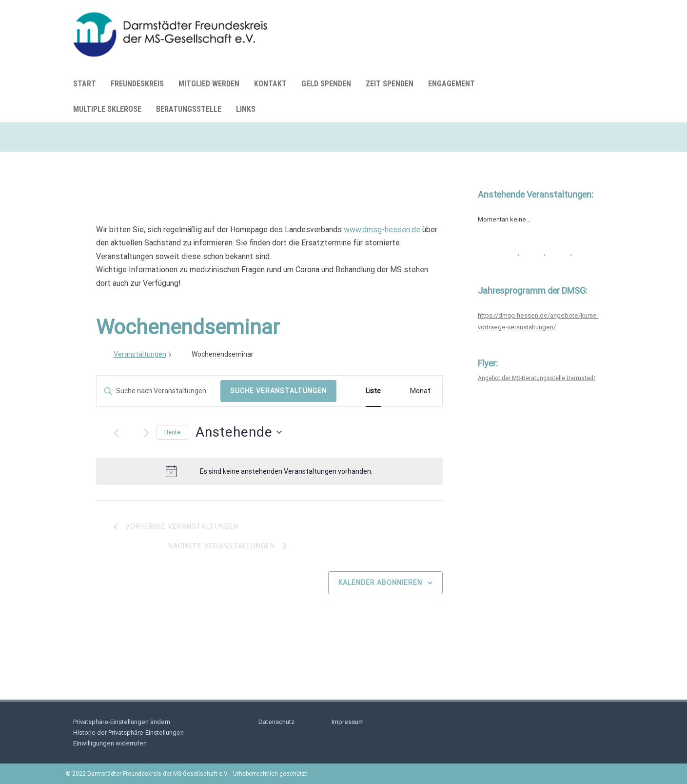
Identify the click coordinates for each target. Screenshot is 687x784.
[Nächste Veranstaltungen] (147, 433)
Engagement (451, 84)
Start (85, 84)
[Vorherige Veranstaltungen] (116, 433)
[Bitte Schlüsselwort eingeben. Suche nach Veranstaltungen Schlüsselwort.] (158, 391)
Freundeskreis (137, 84)
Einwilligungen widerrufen (110, 743)
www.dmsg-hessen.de (382, 230)
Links (246, 109)
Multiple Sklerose (107, 109)
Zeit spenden (390, 84)
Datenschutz (276, 722)
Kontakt (270, 84)
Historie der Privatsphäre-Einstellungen (128, 733)
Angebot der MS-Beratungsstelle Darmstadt (537, 378)
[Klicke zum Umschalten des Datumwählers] (239, 432)
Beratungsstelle (189, 109)
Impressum (348, 722)
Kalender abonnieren (380, 583)
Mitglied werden (209, 84)
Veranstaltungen (140, 354)
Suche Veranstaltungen (278, 391)
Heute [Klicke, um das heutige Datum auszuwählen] (172, 432)
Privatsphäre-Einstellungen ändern (122, 722)
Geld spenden (326, 84)
